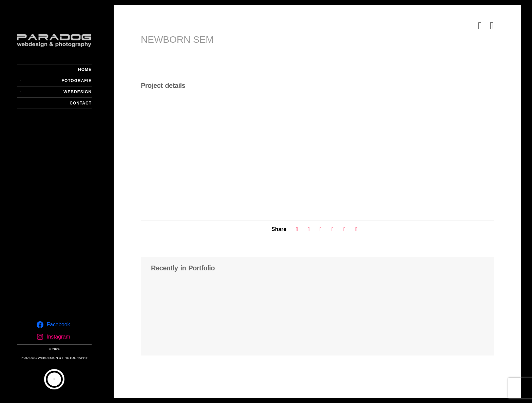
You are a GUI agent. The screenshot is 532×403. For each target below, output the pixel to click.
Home (85, 70)
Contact (81, 103)
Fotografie (77, 81)
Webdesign (78, 92)
